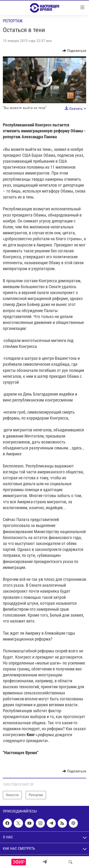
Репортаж (13, 21)
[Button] (74, 51)
